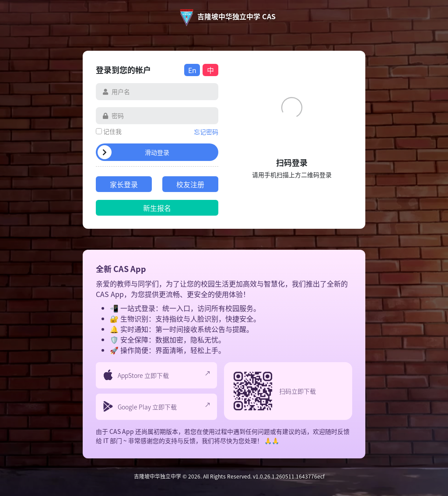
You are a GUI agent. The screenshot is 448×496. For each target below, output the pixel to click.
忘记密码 (206, 132)
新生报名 (157, 208)
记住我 (112, 131)
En (192, 70)
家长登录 (124, 184)
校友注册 (190, 184)
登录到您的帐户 (123, 70)
